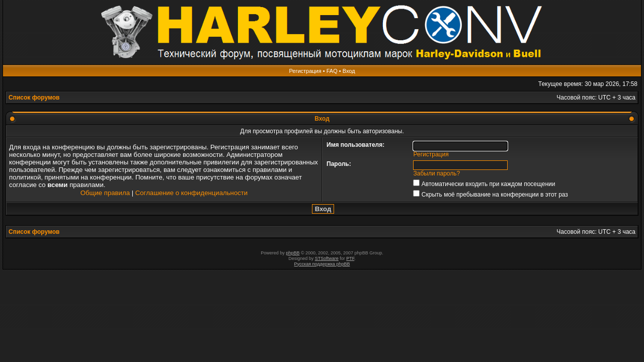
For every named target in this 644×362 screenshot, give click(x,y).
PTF (350, 258)
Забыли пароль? (437, 173)
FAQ (332, 71)
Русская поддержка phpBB (322, 264)
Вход (349, 71)
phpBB (293, 253)
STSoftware (327, 258)
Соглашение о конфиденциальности (191, 193)
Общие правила (105, 193)
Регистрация (305, 71)
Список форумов (34, 98)
